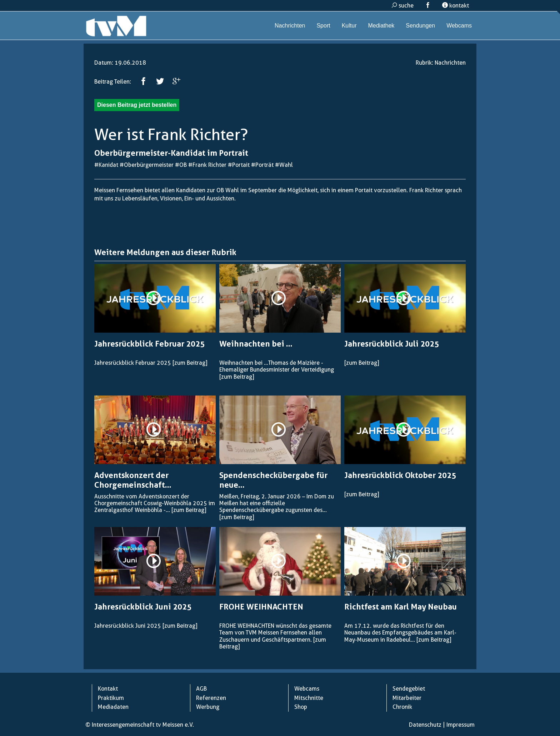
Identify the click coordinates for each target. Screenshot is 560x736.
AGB (201, 689)
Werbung (208, 707)
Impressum (461, 725)
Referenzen (211, 698)
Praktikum (111, 698)
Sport (323, 26)
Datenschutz (425, 725)
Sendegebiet (409, 689)
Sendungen (420, 26)
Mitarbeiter (407, 698)
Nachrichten (290, 26)
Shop (301, 707)
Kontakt (108, 689)
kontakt (456, 6)
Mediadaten (113, 707)
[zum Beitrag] (190, 363)
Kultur (349, 26)
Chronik (402, 707)
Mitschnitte (309, 698)
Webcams (459, 26)
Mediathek (381, 26)
